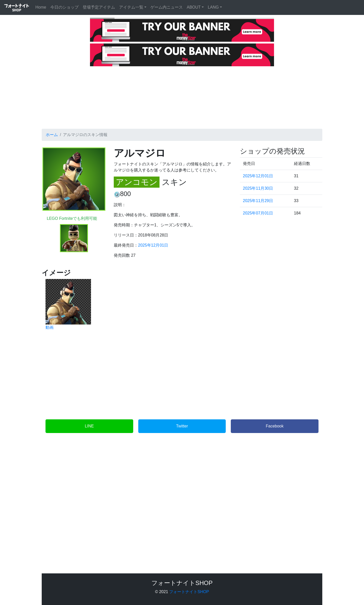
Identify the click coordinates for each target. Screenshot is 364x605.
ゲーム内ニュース (167, 7)
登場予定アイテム (99, 7)
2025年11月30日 (258, 188)
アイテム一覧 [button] (131, 7)
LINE (89, 426)
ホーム (52, 135)
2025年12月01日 (153, 245)
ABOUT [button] (194, 7)
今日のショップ (64, 7)
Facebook (275, 426)
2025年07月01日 (258, 213)
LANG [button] (213, 7)
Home (42, 7)
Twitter (182, 426)
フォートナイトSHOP (189, 592)
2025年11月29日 (258, 201)
